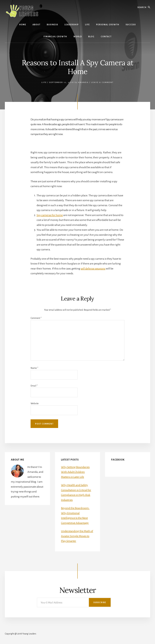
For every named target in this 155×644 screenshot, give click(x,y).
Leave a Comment (102, 82)
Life (44, 82)
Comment (36, 318)
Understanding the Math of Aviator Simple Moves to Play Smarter (77, 536)
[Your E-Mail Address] (74, 602)
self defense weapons (93, 269)
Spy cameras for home (50, 215)
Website (35, 403)
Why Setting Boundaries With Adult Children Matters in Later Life (75, 472)
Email (34, 386)
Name (34, 368)
